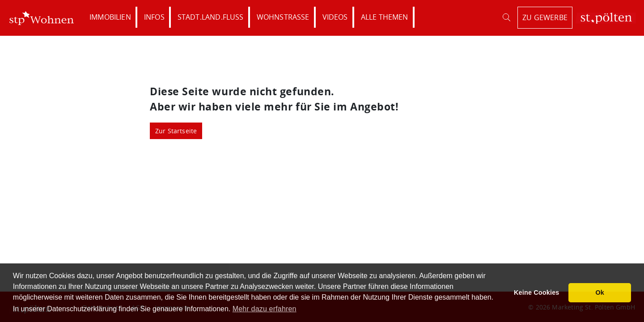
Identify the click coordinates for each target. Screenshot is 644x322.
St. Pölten (606, 18)
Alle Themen (385, 17)
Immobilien (110, 17)
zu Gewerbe (545, 17)
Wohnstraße (283, 17)
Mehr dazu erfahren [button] (265, 309)
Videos (335, 17)
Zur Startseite (176, 131)
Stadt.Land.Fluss (211, 17)
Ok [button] (600, 292)
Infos (154, 17)
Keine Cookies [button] (537, 292)
